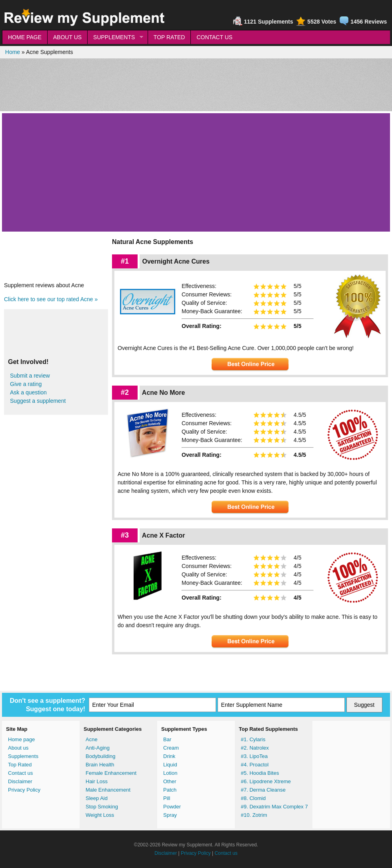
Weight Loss (100, 815)
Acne (92, 739)
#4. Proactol (255, 765)
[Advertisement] (196, 85)
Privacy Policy (24, 790)
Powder (172, 807)
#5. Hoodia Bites (260, 773)
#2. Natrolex (255, 748)
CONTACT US (214, 37)
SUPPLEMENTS (115, 37)
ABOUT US (67, 37)
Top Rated (20, 765)
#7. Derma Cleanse (263, 790)
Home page (21, 739)
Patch (170, 790)
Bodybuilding (100, 756)
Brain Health (100, 765)
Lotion (170, 773)
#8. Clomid (253, 798)
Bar (167, 739)
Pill (167, 798)
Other (170, 781)
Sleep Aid (97, 798)
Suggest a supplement (38, 401)
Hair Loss (97, 781)
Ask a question (28, 392)
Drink (169, 756)
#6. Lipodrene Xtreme (266, 781)
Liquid (170, 765)
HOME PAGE (25, 37)
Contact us (20, 773)
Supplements (23, 756)
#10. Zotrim (254, 815)
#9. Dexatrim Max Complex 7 (274, 807)
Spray (170, 815)
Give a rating (26, 384)
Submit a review (30, 376)
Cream (171, 748)
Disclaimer (20, 781)
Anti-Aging (98, 748)
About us (18, 748)
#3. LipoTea (254, 756)
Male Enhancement (108, 790)
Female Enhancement (111, 773)
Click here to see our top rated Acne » (51, 299)
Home (13, 52)
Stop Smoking (102, 807)
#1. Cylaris (253, 739)
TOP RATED (169, 37)
